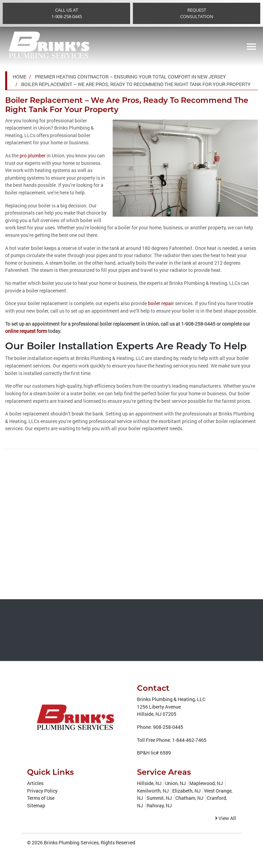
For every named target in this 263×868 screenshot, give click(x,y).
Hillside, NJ (149, 783)
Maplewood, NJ (206, 783)
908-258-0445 (168, 727)
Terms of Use (41, 798)
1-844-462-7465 (189, 740)
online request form (26, 331)
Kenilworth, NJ (153, 790)
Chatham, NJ (189, 798)
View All (226, 818)
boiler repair (161, 303)
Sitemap (36, 805)
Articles (35, 783)
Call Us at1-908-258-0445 (67, 13)
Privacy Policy (42, 790)
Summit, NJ (159, 798)
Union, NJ (176, 783)
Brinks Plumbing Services (71, 842)
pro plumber (33, 155)
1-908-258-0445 (198, 324)
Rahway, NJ (159, 805)
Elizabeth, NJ (186, 790)
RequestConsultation (197, 13)
